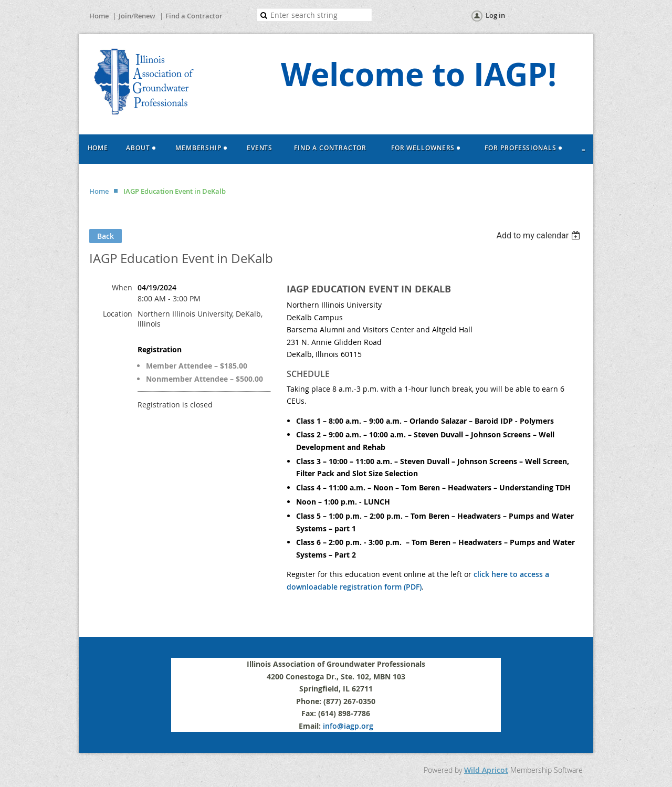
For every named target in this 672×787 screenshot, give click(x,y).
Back (106, 232)
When (122, 284)
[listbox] (539, 232)
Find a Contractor (194, 16)
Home (99, 16)
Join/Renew (137, 16)
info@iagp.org (348, 722)
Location (118, 310)
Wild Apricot (486, 766)
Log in (495, 15)
